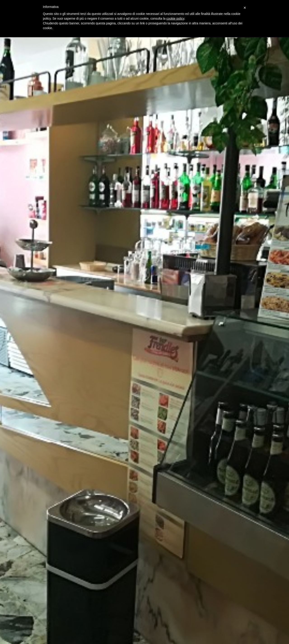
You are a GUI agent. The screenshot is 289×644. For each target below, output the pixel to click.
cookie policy (175, 19)
